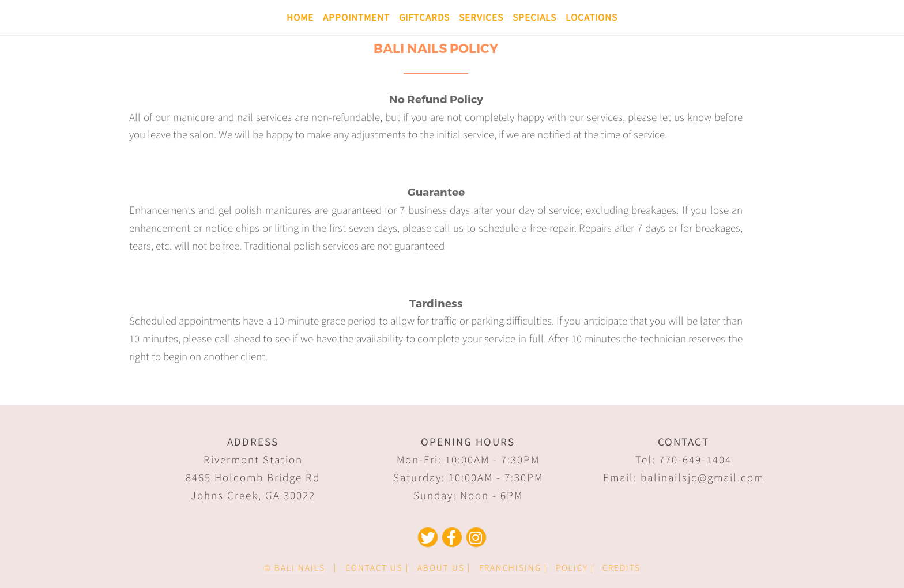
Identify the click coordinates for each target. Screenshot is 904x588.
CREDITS (621, 568)
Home (300, 17)
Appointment (356, 17)
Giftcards (424, 17)
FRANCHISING (510, 568)
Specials (534, 17)
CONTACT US (374, 568)
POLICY (572, 568)
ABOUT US (441, 568)
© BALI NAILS (295, 568)
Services (481, 17)
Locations (592, 17)
